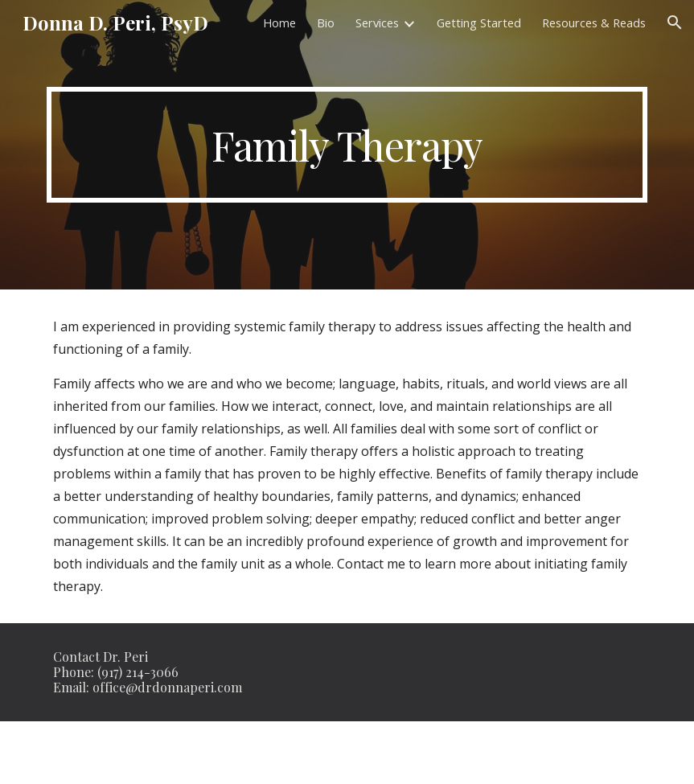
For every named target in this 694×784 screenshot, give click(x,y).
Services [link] (377, 23)
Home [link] (279, 23)
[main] (347, 145)
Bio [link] (326, 23)
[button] (675, 23)
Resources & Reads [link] (594, 23)
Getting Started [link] (479, 23)
